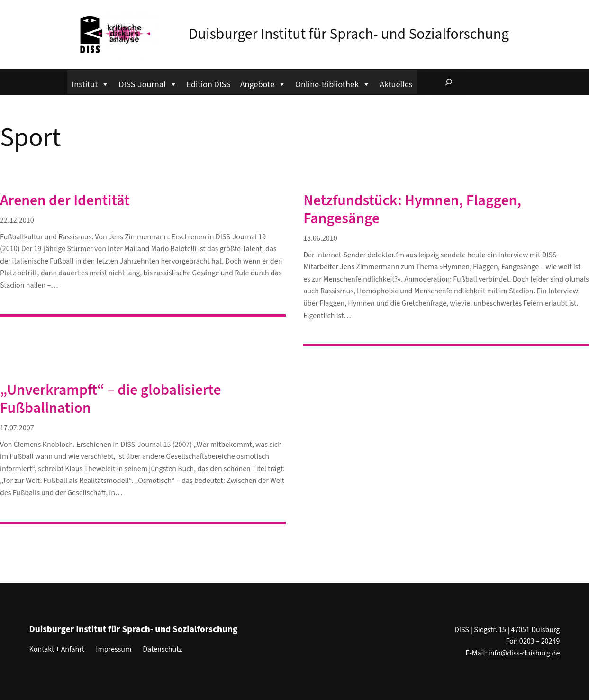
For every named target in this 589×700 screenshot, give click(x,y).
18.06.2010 (320, 238)
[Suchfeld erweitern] (449, 82)
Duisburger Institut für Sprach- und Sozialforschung (349, 34)
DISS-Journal (148, 83)
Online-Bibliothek (333, 83)
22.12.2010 (17, 220)
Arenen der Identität (65, 201)
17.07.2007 (17, 428)
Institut (91, 83)
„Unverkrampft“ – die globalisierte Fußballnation (111, 400)
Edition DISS (209, 84)
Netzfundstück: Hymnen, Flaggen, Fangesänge (412, 210)
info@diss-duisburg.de (524, 653)
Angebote (263, 83)
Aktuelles (396, 84)
